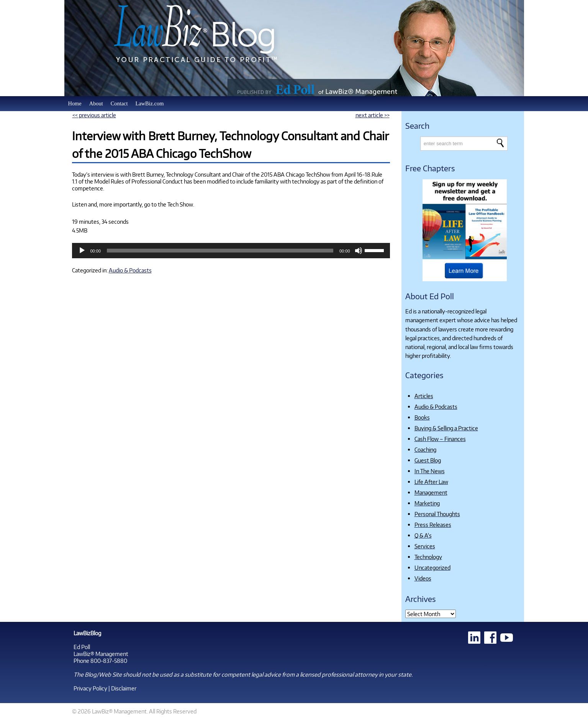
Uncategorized (432, 567)
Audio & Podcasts (130, 270)
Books (422, 417)
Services (425, 546)
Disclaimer (124, 688)
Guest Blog (428, 460)
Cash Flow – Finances (440, 439)
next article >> (373, 115)
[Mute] (359, 251)
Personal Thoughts (437, 514)
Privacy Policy (90, 688)
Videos (423, 578)
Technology (428, 557)
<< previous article (94, 115)
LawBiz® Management (101, 654)
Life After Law (431, 482)
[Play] (82, 251)
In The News (430, 471)
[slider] (220, 251)
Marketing (427, 503)
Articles (424, 396)
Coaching (425, 449)
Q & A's (423, 535)
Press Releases (433, 525)
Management (431, 492)
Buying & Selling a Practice (446, 428)
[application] (231, 251)
